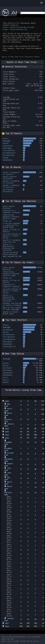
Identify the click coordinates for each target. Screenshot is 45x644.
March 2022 (8, 487)
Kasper (6, 158)
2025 (7, 429)
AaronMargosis (9, 153)
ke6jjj (6, 380)
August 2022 (9, 465)
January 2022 (9, 619)
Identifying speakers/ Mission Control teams (11, 217)
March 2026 (8, 414)
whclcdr (39, 114)
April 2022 (8, 483)
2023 (7, 435)
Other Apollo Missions (9, 207)
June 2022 (8, 474)
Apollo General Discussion (10, 178)
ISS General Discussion (8, 190)
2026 (7, 401)
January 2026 (9, 425)
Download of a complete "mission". (12, 211)
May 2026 (7, 405)
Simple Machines (21, 637)
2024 (7, 432)
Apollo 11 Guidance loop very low (12, 241)
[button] (42, 3)
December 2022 (8, 443)
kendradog (7, 148)
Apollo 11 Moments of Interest (11, 182)
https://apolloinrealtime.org (16, 27)
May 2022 (7, 478)
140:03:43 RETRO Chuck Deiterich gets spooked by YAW (12, 254)
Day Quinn (7, 368)
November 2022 (8, 449)
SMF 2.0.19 (5, 637)
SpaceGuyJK (8, 146)
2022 (7, 438)
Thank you (7, 221)
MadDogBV (7, 141)
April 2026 (8, 410)
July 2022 (8, 469)
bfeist (6, 139)
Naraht (6, 143)
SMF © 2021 (12, 637)
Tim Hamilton (9, 150)
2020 (7, 626)
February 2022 (8, 494)
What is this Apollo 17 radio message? (12, 308)
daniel (6, 382)
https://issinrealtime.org (15, 29)
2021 (7, 623)
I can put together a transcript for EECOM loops (12, 225)
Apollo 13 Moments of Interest (11, 173)
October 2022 (9, 454)
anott (5, 377)
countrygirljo (9, 346)
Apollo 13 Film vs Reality (11, 231)
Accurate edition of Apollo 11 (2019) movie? (12, 236)
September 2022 (9, 460)
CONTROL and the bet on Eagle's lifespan (12, 304)
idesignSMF (36, 637)
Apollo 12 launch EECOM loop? (11, 313)
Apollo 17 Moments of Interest (11, 186)
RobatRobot (8, 160)
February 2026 (8, 420)
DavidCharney (9, 155)
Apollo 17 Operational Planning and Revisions (9, 247)
